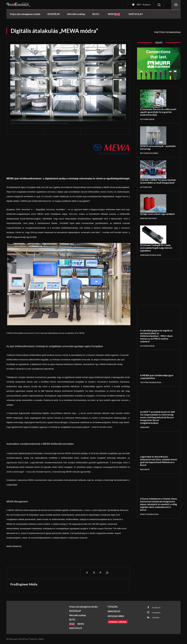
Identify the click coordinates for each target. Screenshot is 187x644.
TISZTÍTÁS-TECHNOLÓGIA (167, 32)
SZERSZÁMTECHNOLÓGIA (151, 243)
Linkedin (157, 619)
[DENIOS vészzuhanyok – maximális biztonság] (153, 132)
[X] (94, 573)
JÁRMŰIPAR (145, 402)
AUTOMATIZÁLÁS (148, 115)
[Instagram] (149, 613)
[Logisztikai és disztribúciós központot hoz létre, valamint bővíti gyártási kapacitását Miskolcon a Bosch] (155, 420)
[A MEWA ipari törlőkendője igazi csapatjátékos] (155, 344)
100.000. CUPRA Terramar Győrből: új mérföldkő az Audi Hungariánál (155, 174)
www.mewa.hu (14, 546)
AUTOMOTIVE (146, 179)
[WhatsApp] (107, 573)
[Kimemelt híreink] (118, 622)
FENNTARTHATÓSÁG (149, 210)
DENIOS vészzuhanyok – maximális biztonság (158, 142)
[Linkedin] (149, 619)
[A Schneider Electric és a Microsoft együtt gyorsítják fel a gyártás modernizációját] (153, 99)
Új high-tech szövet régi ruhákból (154, 206)
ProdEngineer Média (24, 584)
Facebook (157, 608)
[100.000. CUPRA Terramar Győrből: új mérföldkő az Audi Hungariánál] (153, 162)
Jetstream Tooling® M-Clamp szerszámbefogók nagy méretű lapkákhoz (157, 238)
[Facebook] (87, 573)
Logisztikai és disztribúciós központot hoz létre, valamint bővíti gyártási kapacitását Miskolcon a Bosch (157, 433)
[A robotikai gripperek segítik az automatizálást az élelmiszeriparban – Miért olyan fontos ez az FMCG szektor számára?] (155, 306)
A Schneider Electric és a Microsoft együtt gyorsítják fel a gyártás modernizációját (157, 110)
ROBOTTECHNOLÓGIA (150, 480)
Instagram (157, 613)
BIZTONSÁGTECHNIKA (150, 146)
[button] (159, 5)
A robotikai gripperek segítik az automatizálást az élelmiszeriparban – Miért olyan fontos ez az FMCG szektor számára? (157, 320)
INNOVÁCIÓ (145, 440)
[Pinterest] (100, 573)
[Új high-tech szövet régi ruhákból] (153, 195)
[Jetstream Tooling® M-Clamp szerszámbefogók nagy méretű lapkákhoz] (153, 226)
